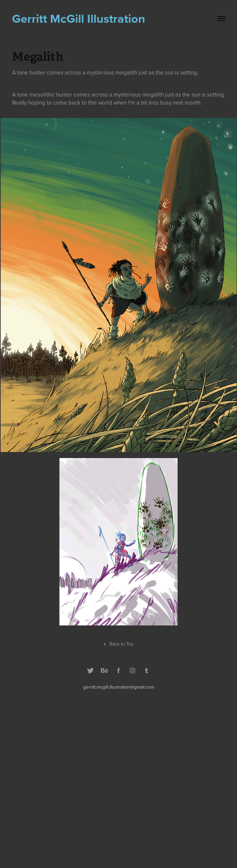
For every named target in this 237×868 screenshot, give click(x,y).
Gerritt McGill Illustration (79, 18)
